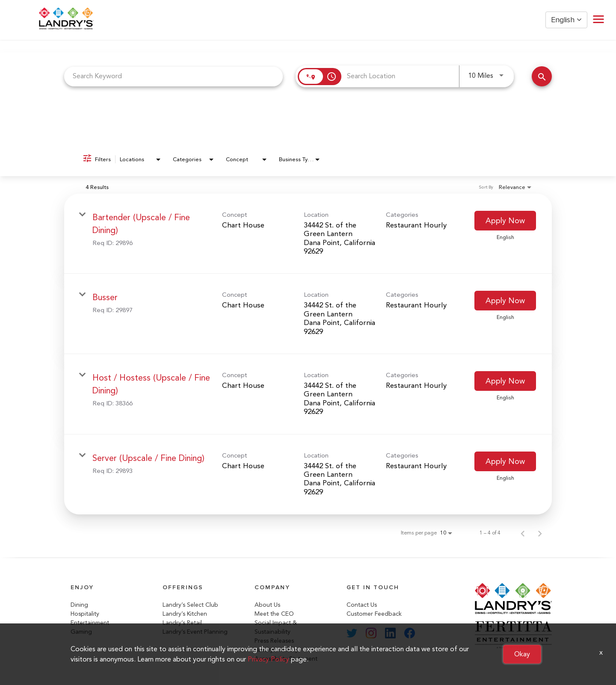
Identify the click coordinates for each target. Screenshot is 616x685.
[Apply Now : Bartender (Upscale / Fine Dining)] (505, 221)
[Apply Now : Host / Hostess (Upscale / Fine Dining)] (505, 381)
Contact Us (362, 605)
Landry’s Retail (182, 623)
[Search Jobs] (542, 76)
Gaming (81, 632)
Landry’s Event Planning (195, 632)
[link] (308, 234)
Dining (79, 605)
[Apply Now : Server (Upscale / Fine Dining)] (505, 461)
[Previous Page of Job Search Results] (523, 533)
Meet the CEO (274, 614)
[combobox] (173, 76)
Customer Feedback (374, 614)
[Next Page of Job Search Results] (540, 533)
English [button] (566, 20)
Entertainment (90, 623)
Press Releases (274, 641)
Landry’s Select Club (190, 605)
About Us (267, 605)
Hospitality (85, 614)
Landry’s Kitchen (185, 614)
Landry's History (276, 650)
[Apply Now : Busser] (505, 301)
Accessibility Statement (286, 659)
